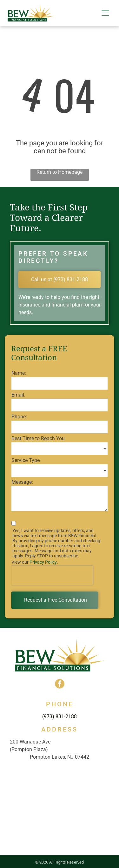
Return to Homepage (60, 172)
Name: (19, 373)
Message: (22, 482)
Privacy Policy (43, 562)
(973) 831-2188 (60, 716)
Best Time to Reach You (38, 438)
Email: (18, 395)
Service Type (26, 460)
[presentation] (52, 575)
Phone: (19, 417)
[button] (105, 13)
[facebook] (60, 685)
